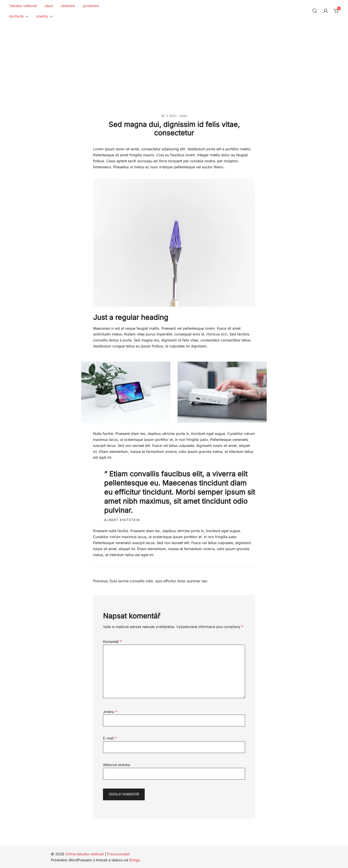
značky (42, 16)
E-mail (110, 738)
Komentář (112, 642)
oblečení (68, 6)
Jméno (110, 712)
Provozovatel (118, 854)
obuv (49, 6)
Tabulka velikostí (23, 6)
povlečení (91, 6)
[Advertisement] (174, 55)
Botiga (134, 860)
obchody (16, 16)
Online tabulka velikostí (85, 854)
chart (183, 116)
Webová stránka (117, 765)
